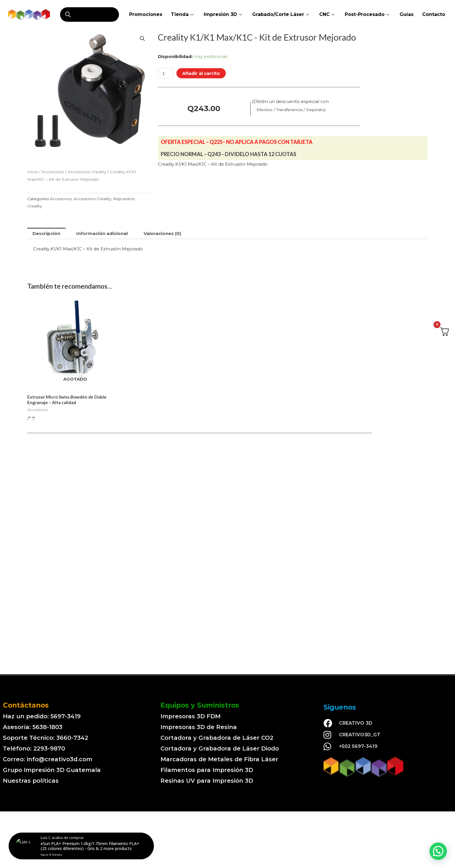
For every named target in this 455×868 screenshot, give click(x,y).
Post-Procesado (368, 14)
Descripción (46, 233)
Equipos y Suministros (200, 705)
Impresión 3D (224, 14)
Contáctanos (26, 705)
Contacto (434, 14)
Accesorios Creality (87, 172)
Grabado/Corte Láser (281, 14)
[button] (438, 851)
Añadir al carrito (201, 73)
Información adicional (102, 233)
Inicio (33, 172)
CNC (328, 14)
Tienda (183, 14)
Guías (407, 14)
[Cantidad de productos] (166, 73)
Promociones (146, 14)
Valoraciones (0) (162, 233)
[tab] (46, 233)
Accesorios (53, 172)
